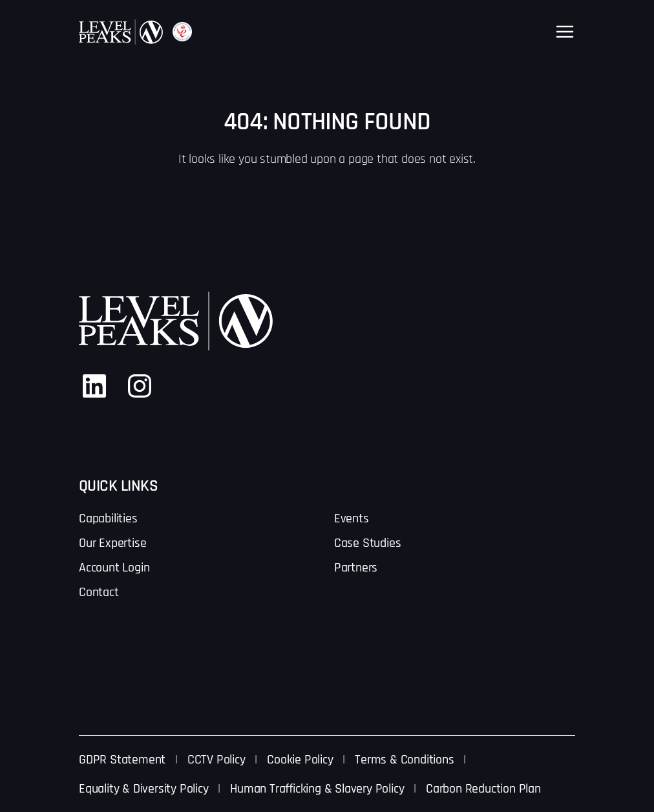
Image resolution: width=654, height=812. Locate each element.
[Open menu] (565, 32)
